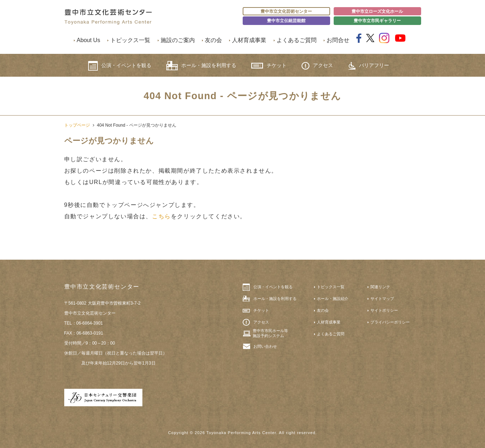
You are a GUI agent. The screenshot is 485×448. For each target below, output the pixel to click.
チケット (269, 65)
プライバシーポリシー (390, 322)
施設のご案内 (178, 40)
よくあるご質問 (297, 40)
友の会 (213, 40)
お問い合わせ (265, 346)
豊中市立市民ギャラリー (377, 21)
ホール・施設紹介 (333, 299)
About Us (89, 40)
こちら (161, 216)
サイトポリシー (384, 310)
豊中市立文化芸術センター (286, 11)
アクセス (317, 66)
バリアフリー (368, 66)
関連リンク (380, 287)
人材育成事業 (249, 40)
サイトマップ (382, 299)
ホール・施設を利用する (201, 66)
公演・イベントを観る (120, 66)
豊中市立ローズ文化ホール (377, 11)
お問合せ (338, 40)
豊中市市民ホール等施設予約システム (270, 333)
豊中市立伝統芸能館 (286, 21)
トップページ (77, 125)
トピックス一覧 (130, 40)
